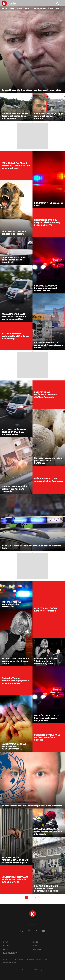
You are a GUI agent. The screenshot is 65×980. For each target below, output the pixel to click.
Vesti (12, 8)
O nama (6, 960)
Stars (20, 8)
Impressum (21, 960)
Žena (51, 8)
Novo (4, 8)
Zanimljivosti (39, 8)
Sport (58, 8)
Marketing (30, 960)
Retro (27, 8)
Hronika (37, 949)
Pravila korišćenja (10, 962)
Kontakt (13, 960)
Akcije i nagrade (41, 960)
